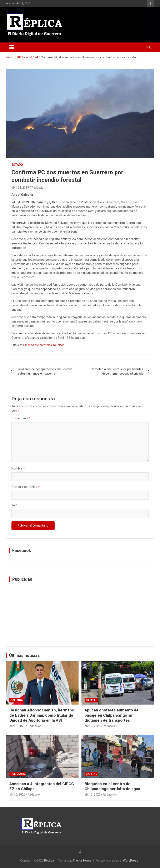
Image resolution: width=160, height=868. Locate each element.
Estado (17, 165)
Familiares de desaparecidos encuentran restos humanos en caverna (44, 371)
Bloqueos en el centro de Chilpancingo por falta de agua (112, 786)
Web (14, 505)
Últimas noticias (24, 655)
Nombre (18, 468)
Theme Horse (82, 861)
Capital (91, 700)
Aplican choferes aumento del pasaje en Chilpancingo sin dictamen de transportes (112, 715)
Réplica (49, 861)
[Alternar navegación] (12, 47)
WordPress (131, 861)
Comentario (21, 418)
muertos (59, 345)
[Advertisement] (80, 614)
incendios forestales (39, 345)
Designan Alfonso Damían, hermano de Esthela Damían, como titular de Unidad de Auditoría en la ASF (42, 715)
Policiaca (18, 774)
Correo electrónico (26, 487)
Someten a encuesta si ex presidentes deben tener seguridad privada (117, 371)
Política (17, 700)
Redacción (38, 188)
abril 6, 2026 (17, 726)
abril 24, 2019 (20, 188)
